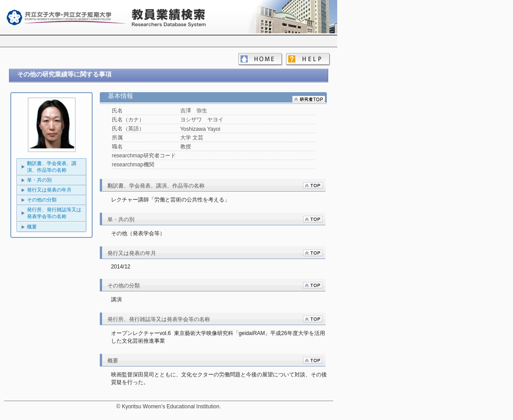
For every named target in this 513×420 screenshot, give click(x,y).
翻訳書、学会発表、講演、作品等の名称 (52, 167)
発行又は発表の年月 (49, 190)
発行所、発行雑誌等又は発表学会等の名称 (54, 213)
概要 (32, 227)
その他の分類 (42, 200)
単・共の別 (39, 180)
